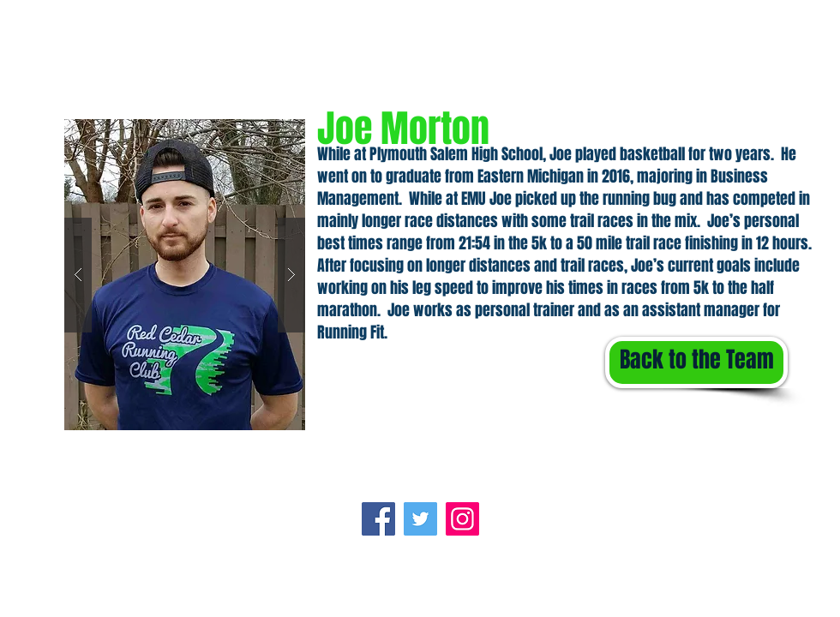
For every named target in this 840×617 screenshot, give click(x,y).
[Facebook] (378, 519)
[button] (185, 275)
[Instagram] (462, 519)
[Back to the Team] (696, 362)
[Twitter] (420, 519)
